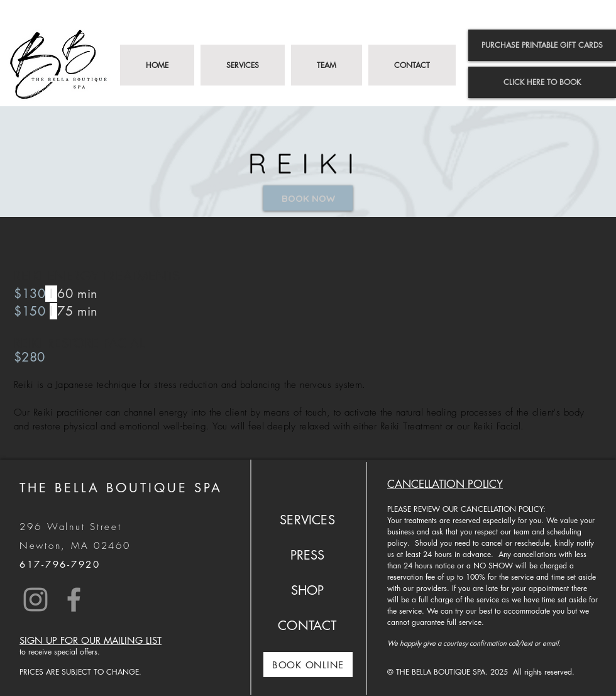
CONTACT (307, 626)
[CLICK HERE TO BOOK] (542, 82)
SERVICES (307, 520)
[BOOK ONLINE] (308, 665)
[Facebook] (74, 599)
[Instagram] (36, 599)
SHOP (308, 590)
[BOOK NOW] (308, 198)
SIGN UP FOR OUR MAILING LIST (91, 640)
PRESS (308, 555)
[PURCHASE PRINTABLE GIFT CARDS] (542, 45)
